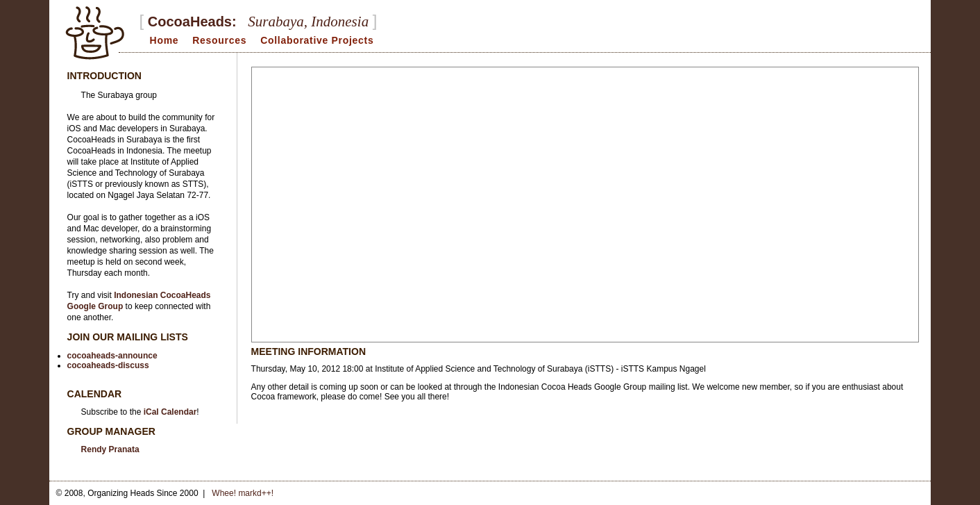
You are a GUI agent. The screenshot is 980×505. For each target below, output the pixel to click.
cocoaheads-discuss (108, 365)
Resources (219, 40)
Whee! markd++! (243, 493)
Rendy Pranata (110, 449)
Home (164, 40)
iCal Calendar (170, 412)
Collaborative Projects (317, 40)
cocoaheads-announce (112, 356)
